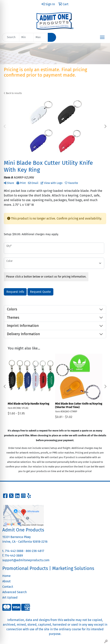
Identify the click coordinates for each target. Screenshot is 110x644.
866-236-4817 (35, 551)
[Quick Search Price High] (41, 37)
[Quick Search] (11, 37)
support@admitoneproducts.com (26, 560)
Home (6, 576)
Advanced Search (14, 592)
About (6, 581)
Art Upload (10, 597)
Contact (8, 587)
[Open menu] (102, 37)
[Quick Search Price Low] (26, 37)
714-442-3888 (14, 551)
